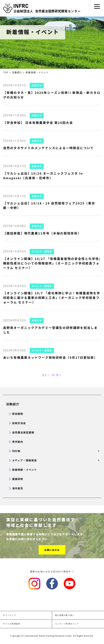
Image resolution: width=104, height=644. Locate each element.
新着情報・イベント (25, 470)
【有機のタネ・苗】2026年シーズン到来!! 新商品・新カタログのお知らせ (52, 95)
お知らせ (37, 85)
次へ (59, 375)
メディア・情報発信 (55, 460)
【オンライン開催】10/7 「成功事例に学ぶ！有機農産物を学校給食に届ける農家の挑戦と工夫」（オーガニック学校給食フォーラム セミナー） (52, 298)
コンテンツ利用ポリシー (67, 624)
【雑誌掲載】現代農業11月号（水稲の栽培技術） (42, 233)
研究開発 (18, 414)
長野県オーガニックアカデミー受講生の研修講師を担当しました (50, 330)
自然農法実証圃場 (23, 432)
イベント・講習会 (42, 251)
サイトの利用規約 (12, 624)
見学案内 (18, 442)
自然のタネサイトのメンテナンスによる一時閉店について (48, 148)
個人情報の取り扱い (65, 615)
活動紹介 (13, 404)
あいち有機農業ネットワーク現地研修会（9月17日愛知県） (50, 357)
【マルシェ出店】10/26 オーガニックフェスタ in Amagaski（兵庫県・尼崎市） (43, 176)
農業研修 (18, 479)
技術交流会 (19, 423)
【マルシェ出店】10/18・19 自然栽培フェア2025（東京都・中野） (49, 205)
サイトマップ (9, 615)
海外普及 (18, 488)
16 (53, 375)
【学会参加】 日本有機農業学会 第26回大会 (38, 123)
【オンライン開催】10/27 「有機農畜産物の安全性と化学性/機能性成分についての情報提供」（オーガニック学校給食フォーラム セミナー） (52, 263)
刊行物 (55, 451)
